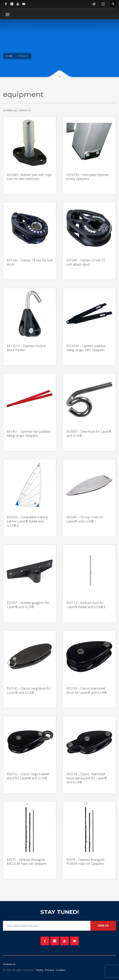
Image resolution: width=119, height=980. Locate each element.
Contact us (9, 964)
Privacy (50, 970)
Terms (39, 970)
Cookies (61, 970)
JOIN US (103, 926)
